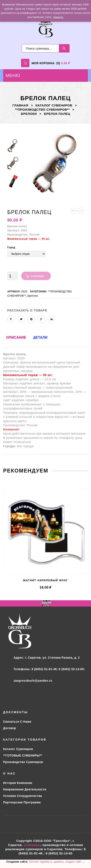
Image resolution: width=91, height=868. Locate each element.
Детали (40, 337)
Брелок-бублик (73, 211)
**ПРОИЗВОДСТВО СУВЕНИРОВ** (42, 109)
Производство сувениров (23, 762)
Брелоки (29, 114)
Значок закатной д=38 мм (81, 211)
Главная (20, 105)
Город (11, 247)
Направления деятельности (25, 789)
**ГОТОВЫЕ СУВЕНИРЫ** (23, 755)
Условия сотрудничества (23, 796)
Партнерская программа (22, 802)
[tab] (16, 340)
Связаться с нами (17, 722)
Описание (16, 337)
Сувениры (32, 845)
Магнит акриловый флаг (46, 580)
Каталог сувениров (54, 105)
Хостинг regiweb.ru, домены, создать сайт (55, 862)
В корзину (38, 276)
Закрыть (58, 17)
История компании (18, 783)
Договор (10, 728)
